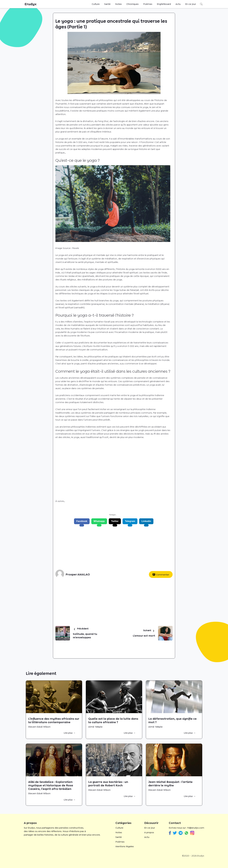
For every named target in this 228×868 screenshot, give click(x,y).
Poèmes (148, 4)
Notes (118, 4)
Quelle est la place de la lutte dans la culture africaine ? (113, 720)
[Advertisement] (113, 548)
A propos (149, 832)
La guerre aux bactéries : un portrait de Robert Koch (108, 784)
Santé (107, 4)
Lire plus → (70, 733)
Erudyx (31, 4)
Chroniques (132, 4)
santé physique (86, 262)
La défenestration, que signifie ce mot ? (172, 720)
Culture (96, 4)
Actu (178, 4)
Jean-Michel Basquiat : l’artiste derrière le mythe (170, 784)
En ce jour (191, 4)
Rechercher (201, 4)
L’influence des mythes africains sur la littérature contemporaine (54, 720)
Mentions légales (125, 846)
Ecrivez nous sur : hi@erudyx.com (186, 828)
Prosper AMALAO (78, 574)
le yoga (132, 395)
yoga (76, 437)
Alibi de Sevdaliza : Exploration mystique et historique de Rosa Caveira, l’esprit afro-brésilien (51, 785)
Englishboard (164, 4)
